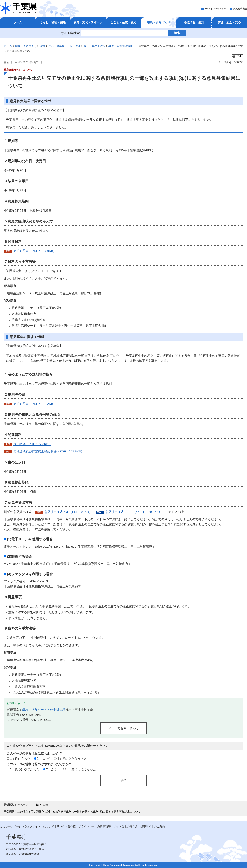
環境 (42, 46)
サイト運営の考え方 (126, 826)
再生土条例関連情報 (121, 46)
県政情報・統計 (194, 22)
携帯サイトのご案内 (153, 826)
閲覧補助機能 (240, 9)
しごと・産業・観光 (123, 22)
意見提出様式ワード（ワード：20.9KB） (133, 512)
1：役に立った (20, 759)
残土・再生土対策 (95, 46)
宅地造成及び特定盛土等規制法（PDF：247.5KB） (49, 451)
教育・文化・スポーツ (88, 22)
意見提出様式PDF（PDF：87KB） (68, 512)
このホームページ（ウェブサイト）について (27, 826)
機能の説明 (41, 805)
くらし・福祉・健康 (53, 22)
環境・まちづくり (159, 22)
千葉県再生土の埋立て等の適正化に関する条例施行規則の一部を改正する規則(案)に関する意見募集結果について (72, 812)
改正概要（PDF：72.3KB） (32, 444)
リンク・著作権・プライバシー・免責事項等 (84, 826)
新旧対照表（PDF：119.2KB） (35, 404)
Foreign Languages (215, 9)
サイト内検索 (70, 33)
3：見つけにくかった (82, 769)
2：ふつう (44, 759)
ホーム (18, 22)
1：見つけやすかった (25, 769)
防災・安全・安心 (229, 22)
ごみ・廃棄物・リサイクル (64, 46)
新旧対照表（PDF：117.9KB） (35, 251)
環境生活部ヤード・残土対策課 (44, 710)
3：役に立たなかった (72, 759)
